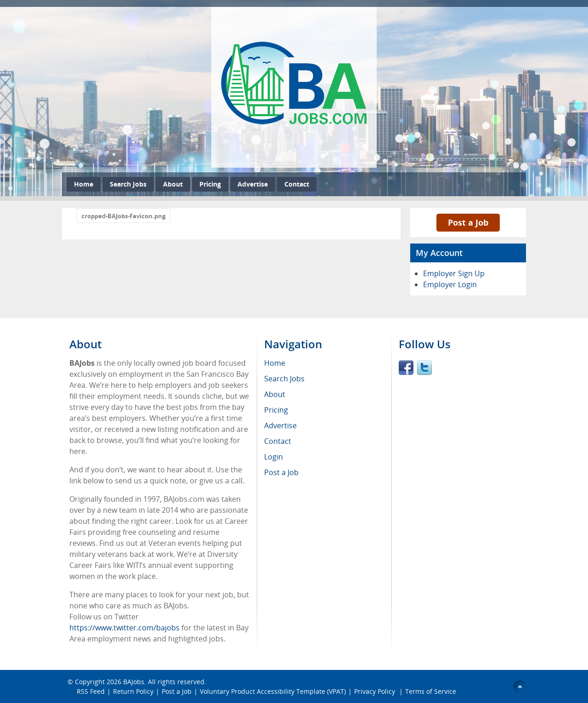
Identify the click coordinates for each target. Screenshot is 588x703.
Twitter (424, 368)
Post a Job (468, 222)
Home (84, 184)
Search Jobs (128, 184)
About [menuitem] (275, 394)
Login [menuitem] (274, 457)
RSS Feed (91, 691)
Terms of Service (431, 691)
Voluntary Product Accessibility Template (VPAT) (273, 691)
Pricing (210, 184)
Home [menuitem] (275, 363)
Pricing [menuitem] (276, 410)
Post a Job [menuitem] (281, 472)
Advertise (253, 184)
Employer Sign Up (454, 273)
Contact (297, 184)
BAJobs (134, 682)
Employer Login (450, 284)
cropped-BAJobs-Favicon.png (123, 216)
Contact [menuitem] (278, 441)
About (173, 184)
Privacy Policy (376, 691)
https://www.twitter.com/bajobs (124, 628)
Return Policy (133, 691)
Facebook (406, 368)
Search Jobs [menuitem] (284, 379)
